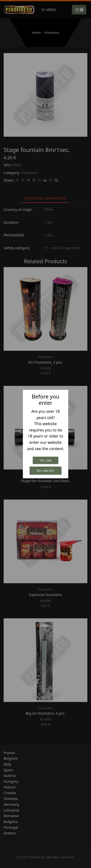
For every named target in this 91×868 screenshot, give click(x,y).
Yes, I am (46, 460)
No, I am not (46, 471)
